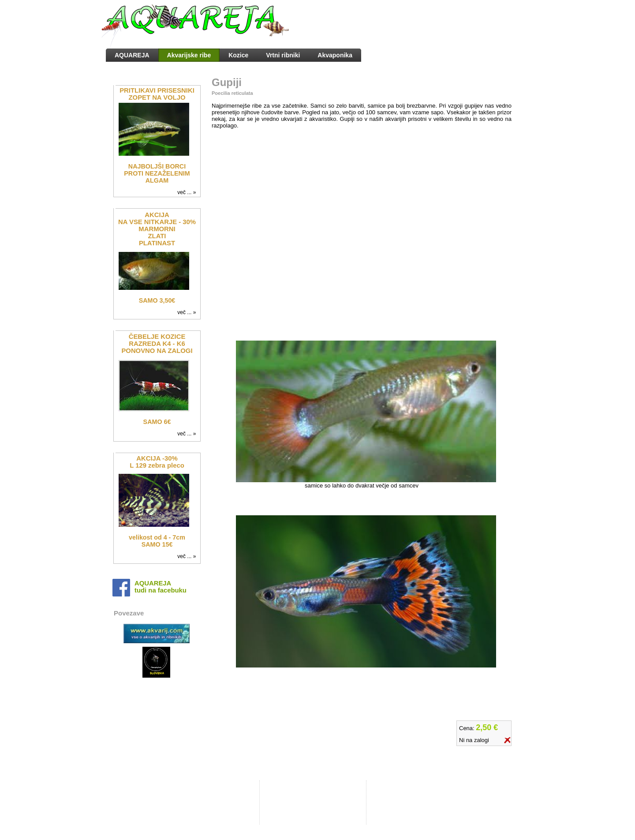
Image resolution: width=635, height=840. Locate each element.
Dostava (279, 809)
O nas (277, 796)
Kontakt (279, 802)
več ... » (188, 192)
